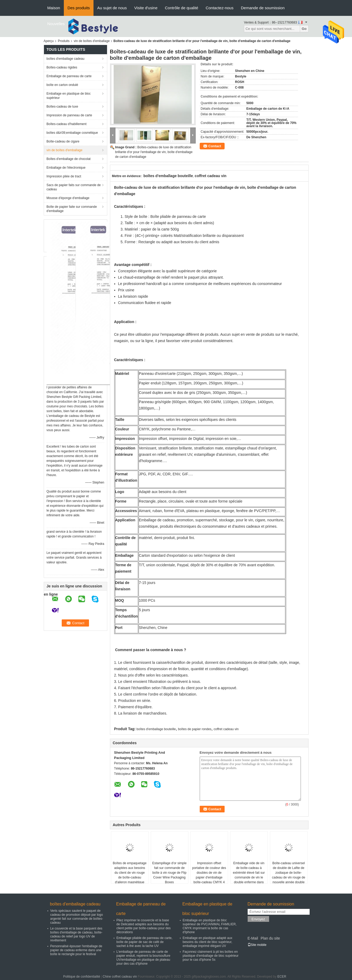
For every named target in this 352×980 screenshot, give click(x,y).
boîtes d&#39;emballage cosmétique (72, 133)
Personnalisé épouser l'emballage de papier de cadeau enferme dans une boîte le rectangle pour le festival (76, 950)
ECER (282, 977)
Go (304, 29)
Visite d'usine (146, 8)
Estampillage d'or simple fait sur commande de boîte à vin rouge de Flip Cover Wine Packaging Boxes (170, 873)
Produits (64, 41)
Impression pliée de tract (64, 176)
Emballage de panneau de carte (69, 76)
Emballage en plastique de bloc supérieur (69, 96)
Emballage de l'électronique (66, 168)
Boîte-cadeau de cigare (63, 141)
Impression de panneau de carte (69, 115)
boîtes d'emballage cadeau (66, 59)
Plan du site (270, 938)
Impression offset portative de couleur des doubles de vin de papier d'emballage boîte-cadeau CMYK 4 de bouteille (209, 875)
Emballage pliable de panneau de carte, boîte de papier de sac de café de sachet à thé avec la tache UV (145, 942)
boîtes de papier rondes (195, 729)
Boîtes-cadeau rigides (62, 67)
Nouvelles (56, 24)
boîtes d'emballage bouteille (156, 729)
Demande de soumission (263, 8)
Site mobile (257, 945)
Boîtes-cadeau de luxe (62, 107)
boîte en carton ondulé (62, 85)
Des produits (79, 8)
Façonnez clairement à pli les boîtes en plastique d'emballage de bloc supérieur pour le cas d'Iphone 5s (211, 956)
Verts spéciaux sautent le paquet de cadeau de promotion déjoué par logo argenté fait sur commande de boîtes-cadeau (77, 917)
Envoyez (258, 919)
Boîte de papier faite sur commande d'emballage (72, 209)
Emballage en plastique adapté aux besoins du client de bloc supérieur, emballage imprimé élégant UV (208, 942)
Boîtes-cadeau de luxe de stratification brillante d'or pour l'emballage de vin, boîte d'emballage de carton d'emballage (154, 152)
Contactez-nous (219, 8)
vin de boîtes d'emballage (92, 41)
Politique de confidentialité (81, 977)
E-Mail (253, 938)
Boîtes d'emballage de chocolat (69, 159)
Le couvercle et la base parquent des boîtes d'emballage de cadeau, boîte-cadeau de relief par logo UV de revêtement (76, 934)
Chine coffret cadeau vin (120, 977)
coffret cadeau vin (226, 729)
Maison (54, 8)
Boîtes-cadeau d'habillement (67, 124)
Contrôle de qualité (181, 8)
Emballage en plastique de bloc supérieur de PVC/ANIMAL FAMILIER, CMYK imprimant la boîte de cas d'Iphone (210, 926)
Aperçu (49, 41)
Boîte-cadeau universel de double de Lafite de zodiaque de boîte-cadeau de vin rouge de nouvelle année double (289, 873)
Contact (215, 146)
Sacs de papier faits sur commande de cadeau (74, 187)
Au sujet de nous (112, 8)
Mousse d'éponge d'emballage (68, 198)
